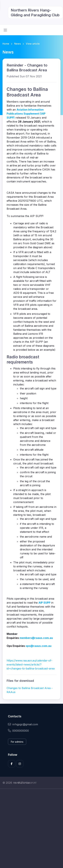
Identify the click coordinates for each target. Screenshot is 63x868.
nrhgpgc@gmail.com (23, 724)
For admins (17, 742)
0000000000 (18, 731)
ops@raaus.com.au (38, 646)
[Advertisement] (31, 828)
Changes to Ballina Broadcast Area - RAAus (30, 690)
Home (6, 44)
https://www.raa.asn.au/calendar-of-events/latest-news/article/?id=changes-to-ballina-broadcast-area (31, 664)
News (18, 44)
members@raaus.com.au (36, 638)
